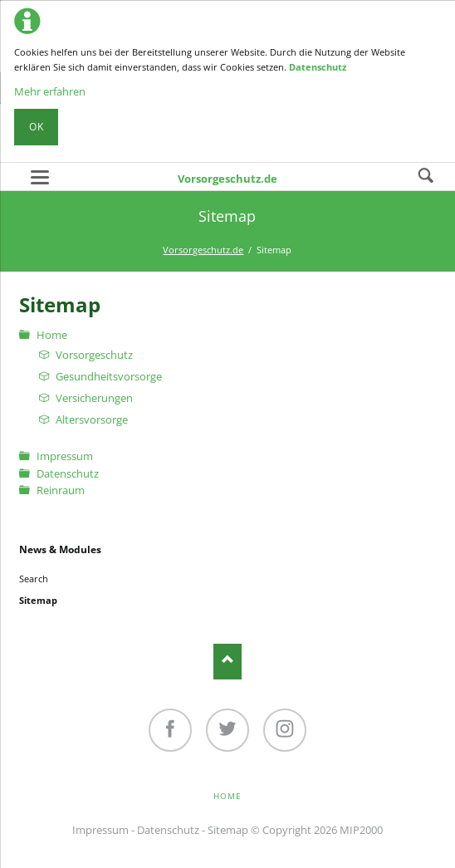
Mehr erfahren (50, 91)
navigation (40, 177)
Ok (37, 127)
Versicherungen (94, 398)
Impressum (65, 456)
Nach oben (228, 662)
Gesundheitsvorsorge (109, 376)
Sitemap (228, 830)
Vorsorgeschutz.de (227, 179)
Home (52, 335)
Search (426, 176)
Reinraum (61, 490)
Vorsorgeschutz (94, 355)
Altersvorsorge (92, 419)
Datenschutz (318, 67)
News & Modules (60, 549)
